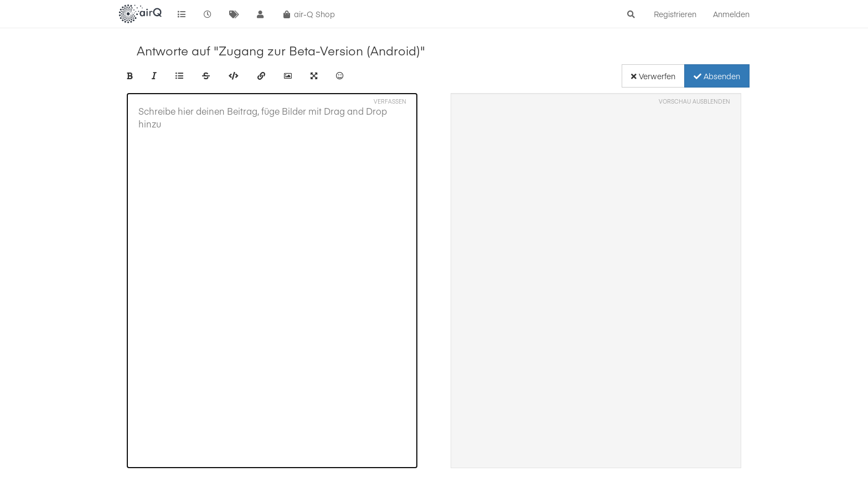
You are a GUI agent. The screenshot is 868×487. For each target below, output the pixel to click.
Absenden (717, 76)
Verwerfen (653, 76)
